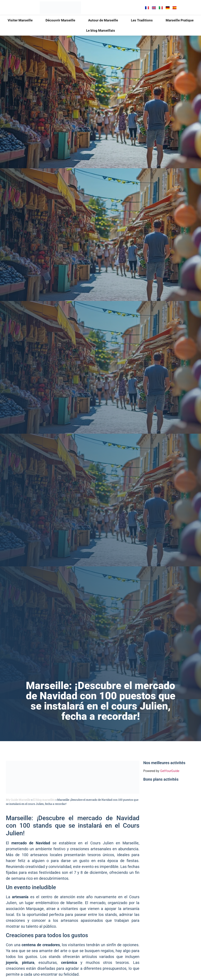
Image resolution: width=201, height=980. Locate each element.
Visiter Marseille (20, 20)
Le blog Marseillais (101, 30)
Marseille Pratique (180, 20)
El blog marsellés (44, 800)
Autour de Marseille (103, 20)
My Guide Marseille (18, 800)
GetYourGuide (170, 771)
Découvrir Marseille (60, 20)
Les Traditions (142, 20)
